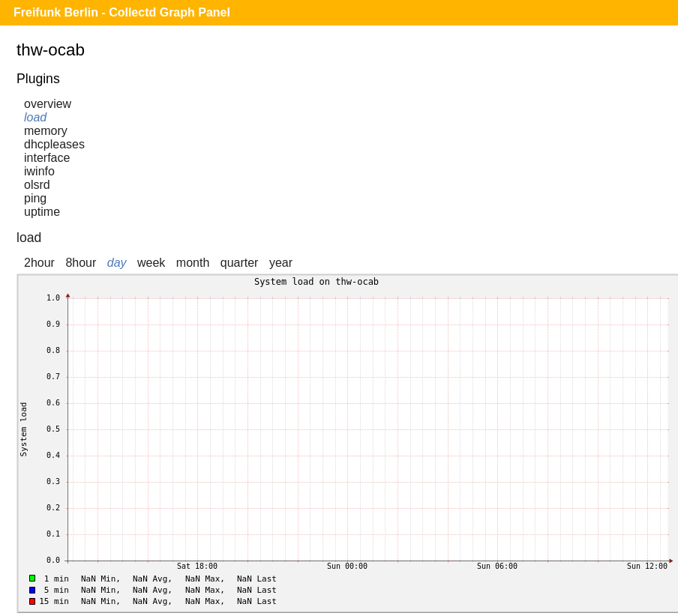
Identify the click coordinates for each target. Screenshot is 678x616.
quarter (240, 263)
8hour (81, 263)
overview (48, 104)
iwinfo (39, 171)
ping (35, 198)
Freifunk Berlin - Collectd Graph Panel (122, 12)
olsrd (37, 185)
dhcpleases (54, 144)
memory (46, 131)
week (151, 263)
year (281, 263)
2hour (39, 263)
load (35, 117)
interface (47, 158)
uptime (42, 212)
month (193, 263)
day (117, 263)
